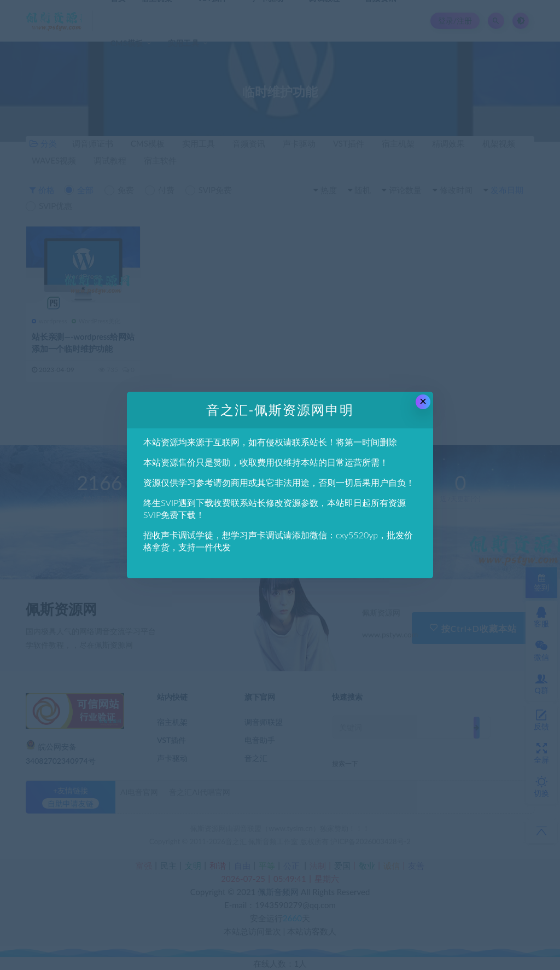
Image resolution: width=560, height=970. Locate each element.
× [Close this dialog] (423, 401)
